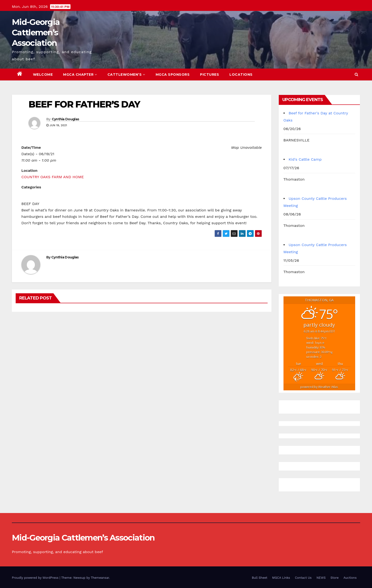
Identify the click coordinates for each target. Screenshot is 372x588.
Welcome (43, 75)
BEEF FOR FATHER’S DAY (84, 104)
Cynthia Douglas (65, 119)
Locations (241, 75)
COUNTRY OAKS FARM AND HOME (53, 177)
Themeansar (100, 578)
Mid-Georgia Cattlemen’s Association (36, 33)
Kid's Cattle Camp (305, 159)
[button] (356, 74)
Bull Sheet (260, 578)
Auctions (350, 578)
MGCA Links (281, 578)
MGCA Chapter (80, 75)
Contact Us (303, 578)
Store (335, 578)
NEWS (321, 578)
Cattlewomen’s (126, 75)
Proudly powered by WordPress (36, 578)
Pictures (209, 75)
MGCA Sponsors (173, 75)
